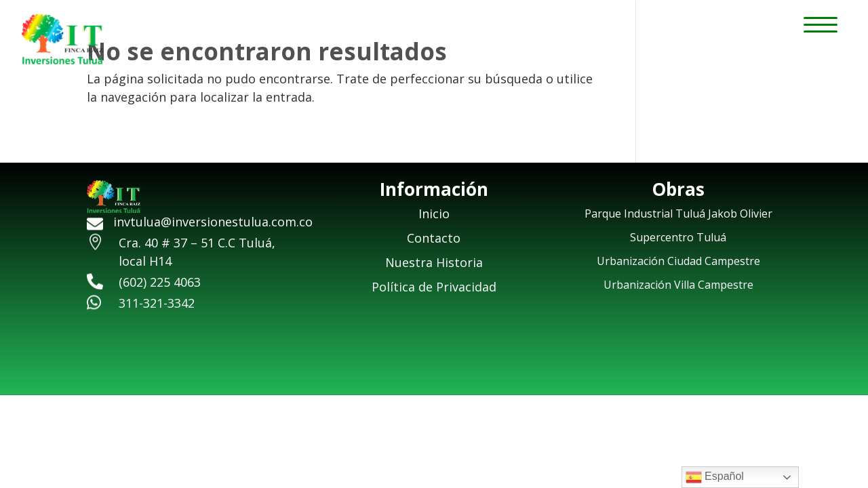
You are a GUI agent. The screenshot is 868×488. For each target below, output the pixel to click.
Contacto (434, 238)
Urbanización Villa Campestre (678, 285)
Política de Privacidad (434, 287)
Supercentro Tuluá (678, 237)
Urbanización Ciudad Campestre (678, 261)
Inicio (434, 213)
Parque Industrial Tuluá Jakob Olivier (678, 213)
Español (715, 477)
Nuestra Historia (434, 262)
